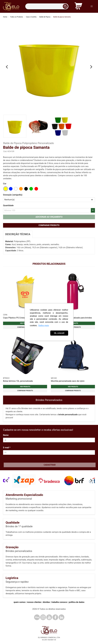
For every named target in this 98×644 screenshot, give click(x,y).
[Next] (91, 67)
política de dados (77, 602)
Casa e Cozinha (31, 17)
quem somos (20, 602)
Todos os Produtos (17, 17)
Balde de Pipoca (45, 17)
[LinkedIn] (61, 617)
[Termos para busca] (47, 6)
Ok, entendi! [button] (59, 333)
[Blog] (37, 617)
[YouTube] (49, 617)
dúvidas (46, 602)
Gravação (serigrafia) (13, 195)
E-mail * (7, 448)
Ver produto (25, 387)
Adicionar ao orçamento (49, 217)
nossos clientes (34, 602)
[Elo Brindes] (11, 6)
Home (5, 17)
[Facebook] (55, 617)
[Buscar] (66, 6)
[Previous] (7, 67)
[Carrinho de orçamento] (78, 6)
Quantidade (8, 205)
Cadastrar (50, 465)
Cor (5, 184)
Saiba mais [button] (44, 325)
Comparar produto (49, 225)
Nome (6, 435)
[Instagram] (43, 617)
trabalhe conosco (59, 602)
